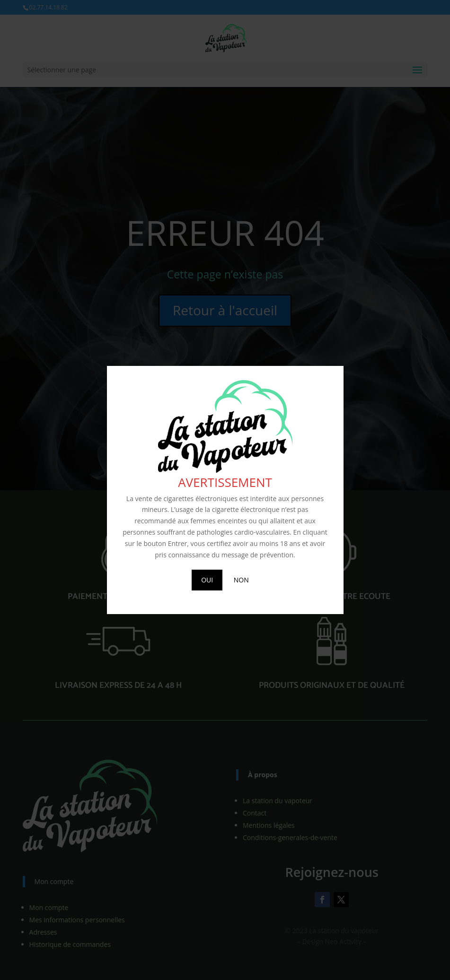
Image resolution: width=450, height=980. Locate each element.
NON (241, 580)
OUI (207, 580)
